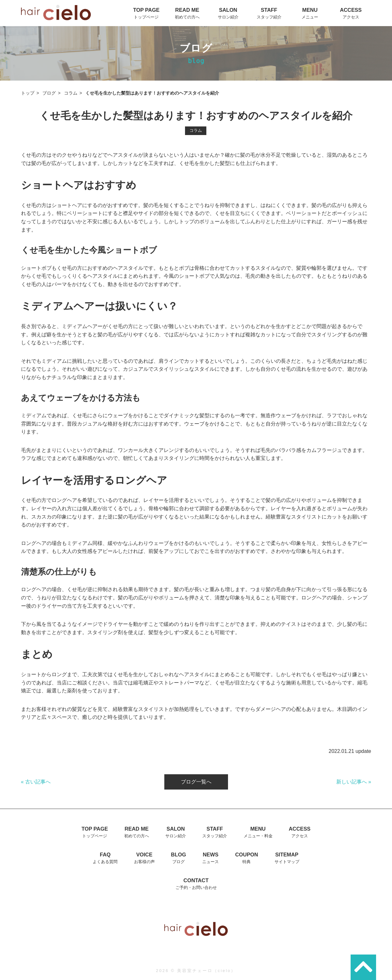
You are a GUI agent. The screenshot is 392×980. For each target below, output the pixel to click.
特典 (246, 862)
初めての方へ (187, 17)
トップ (28, 93)
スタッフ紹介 (269, 17)
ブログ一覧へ (196, 782)
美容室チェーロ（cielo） (207, 971)
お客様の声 (144, 862)
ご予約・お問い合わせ (196, 887)
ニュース (210, 862)
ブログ (49, 93)
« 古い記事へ (36, 782)
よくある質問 (105, 862)
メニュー (310, 17)
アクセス (351, 17)
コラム (71, 93)
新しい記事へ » (354, 782)
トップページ (146, 17)
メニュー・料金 (258, 836)
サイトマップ (287, 862)
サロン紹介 (228, 17)
